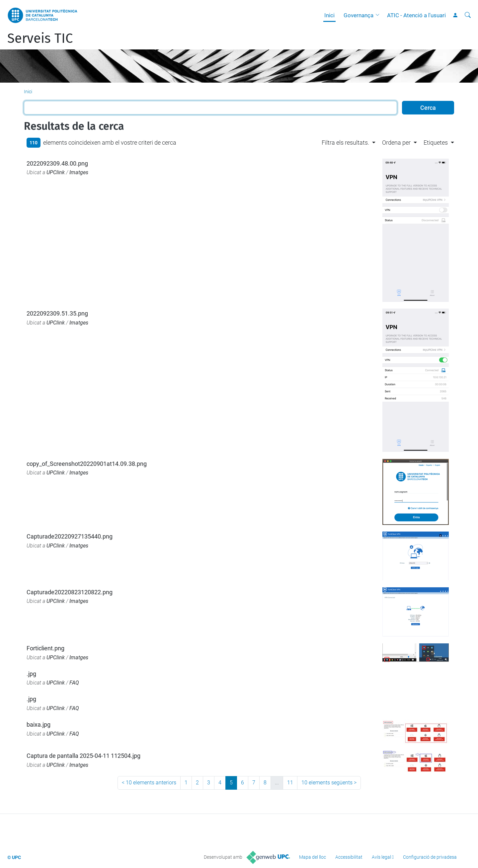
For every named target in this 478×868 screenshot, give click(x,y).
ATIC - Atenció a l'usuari (416, 15)
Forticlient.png (45, 648)
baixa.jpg (39, 724)
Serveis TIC (40, 38)
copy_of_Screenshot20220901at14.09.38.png (87, 464)
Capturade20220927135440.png (70, 536)
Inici (329, 15)
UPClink (56, 172)
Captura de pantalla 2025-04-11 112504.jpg (83, 756)
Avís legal (381, 857)
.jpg (31, 674)
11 (290, 783)
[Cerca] (468, 15)
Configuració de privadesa (430, 857)
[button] (379, 15)
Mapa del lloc (313, 857)
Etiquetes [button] (436, 143)
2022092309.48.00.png (57, 163)
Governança (358, 15)
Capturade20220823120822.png (70, 592)
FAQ (74, 683)
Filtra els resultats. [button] (345, 143)
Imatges (79, 172)
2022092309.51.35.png (57, 313)
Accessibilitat (349, 857)
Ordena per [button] (396, 143)
